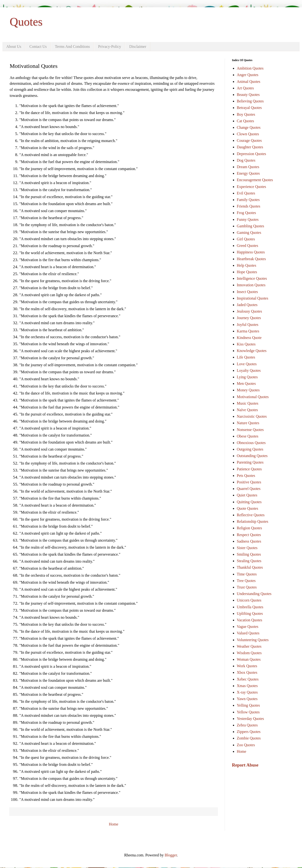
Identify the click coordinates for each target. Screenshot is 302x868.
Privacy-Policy (110, 47)
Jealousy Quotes (249, 311)
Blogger (171, 855)
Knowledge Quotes (252, 351)
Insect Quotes (247, 292)
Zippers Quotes (249, 732)
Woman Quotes (249, 659)
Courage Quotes (249, 140)
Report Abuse (245, 765)
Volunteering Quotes (253, 640)
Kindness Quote (249, 338)
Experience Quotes (251, 187)
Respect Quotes (249, 535)
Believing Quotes (250, 101)
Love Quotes (247, 364)
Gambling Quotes (250, 226)
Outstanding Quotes (252, 456)
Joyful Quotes (248, 325)
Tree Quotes (246, 581)
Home (113, 824)
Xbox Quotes (247, 672)
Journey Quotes (249, 318)
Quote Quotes (247, 508)
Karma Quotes (248, 331)
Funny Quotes (248, 219)
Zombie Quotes (249, 738)
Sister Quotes (247, 548)
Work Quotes (247, 666)
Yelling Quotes (248, 705)
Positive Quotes (249, 482)
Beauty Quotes (248, 95)
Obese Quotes (248, 436)
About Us (14, 47)
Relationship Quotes (252, 521)
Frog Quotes (246, 213)
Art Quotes (245, 88)
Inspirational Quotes (252, 298)
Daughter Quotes (250, 147)
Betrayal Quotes (249, 108)
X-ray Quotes (247, 692)
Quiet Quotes (247, 495)
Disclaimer (138, 47)
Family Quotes (248, 200)
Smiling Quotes (249, 554)
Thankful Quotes (250, 567)
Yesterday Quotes (250, 719)
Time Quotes (247, 574)
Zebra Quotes (247, 725)
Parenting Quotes (250, 462)
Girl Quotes (246, 239)
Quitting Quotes (249, 502)
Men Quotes (246, 384)
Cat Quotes (245, 121)
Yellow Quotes (248, 712)
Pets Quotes (246, 476)
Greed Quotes (247, 246)
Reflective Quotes (251, 515)
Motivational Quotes (253, 397)
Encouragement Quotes (255, 180)
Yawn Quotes (247, 699)
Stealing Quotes (249, 561)
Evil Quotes (246, 193)
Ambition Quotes (250, 68)
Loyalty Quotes (249, 370)
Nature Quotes (248, 423)
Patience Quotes (249, 469)
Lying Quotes (247, 377)
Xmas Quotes (247, 686)
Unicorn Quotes (249, 600)
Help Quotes (246, 265)
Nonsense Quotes (250, 430)
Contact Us (38, 47)
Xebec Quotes (248, 679)
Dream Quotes (248, 167)
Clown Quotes (248, 134)
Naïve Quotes (247, 410)
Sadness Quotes (249, 541)
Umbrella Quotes (250, 607)
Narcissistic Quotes (252, 416)
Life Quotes (246, 357)
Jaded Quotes (247, 305)
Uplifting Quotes (250, 613)
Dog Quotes (246, 160)
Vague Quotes (248, 627)
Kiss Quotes (246, 344)
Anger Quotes (248, 75)
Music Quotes (248, 403)
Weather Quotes (249, 646)
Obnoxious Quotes (251, 443)
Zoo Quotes (246, 745)
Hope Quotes (247, 272)
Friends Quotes (248, 206)
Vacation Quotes (249, 620)
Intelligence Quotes (252, 278)
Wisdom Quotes (249, 653)
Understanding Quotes (254, 594)
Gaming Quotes (249, 233)
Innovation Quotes (251, 285)
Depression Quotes (251, 154)
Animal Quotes (248, 82)
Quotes (26, 22)
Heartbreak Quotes (251, 259)
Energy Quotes (248, 173)
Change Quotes (249, 127)
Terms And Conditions (72, 47)
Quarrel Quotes (249, 489)
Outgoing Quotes (250, 449)
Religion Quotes (249, 528)
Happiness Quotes (251, 252)
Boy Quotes (246, 114)
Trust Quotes (247, 587)
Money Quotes (248, 390)
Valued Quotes (248, 633)
